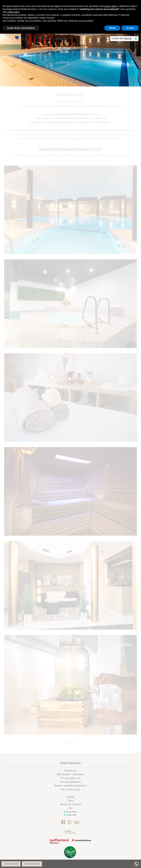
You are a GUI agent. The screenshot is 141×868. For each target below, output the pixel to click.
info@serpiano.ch (73, 782)
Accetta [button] (130, 28)
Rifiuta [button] (112, 28)
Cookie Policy (71, 815)
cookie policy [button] (13, 12)
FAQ (70, 808)
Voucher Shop (32, 864)
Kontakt (70, 797)
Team (70, 801)
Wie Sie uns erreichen (70, 804)
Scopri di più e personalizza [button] (21, 28)
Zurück (70, 743)
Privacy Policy (71, 812)
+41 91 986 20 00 (72, 778)
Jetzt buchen (11, 864)
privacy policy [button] (111, 6)
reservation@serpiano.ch (75, 786)
